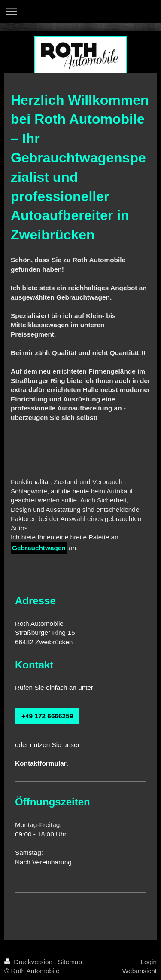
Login (149, 962)
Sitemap (70, 962)
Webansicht (140, 971)
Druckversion (29, 962)
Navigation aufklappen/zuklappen (80, 11)
